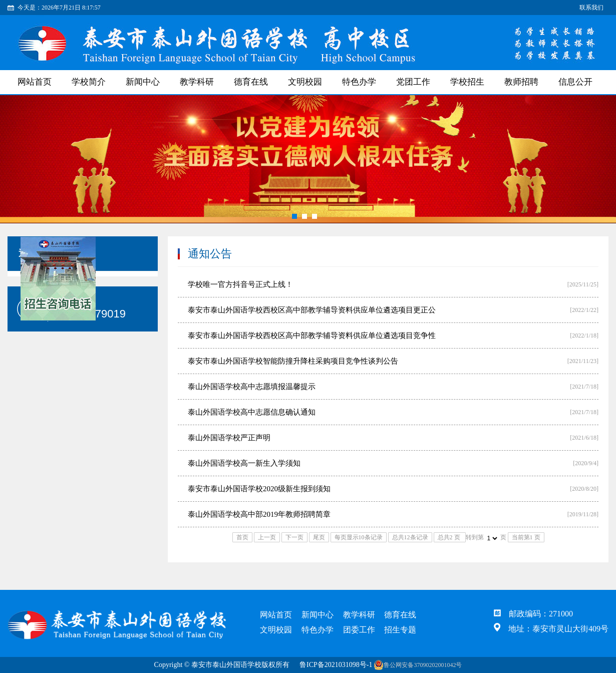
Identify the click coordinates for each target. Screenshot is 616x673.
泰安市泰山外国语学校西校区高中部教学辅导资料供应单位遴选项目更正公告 (312, 314)
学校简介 (89, 82)
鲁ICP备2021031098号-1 (336, 665)
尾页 (319, 537)
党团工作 (413, 82)
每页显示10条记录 (359, 537)
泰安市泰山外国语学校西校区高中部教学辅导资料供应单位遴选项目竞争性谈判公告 (312, 340)
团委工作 (359, 630)
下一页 (294, 537)
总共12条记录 (410, 537)
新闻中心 (143, 82)
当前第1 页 (526, 537)
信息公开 (575, 82)
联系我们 (591, 8)
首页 (242, 537)
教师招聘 (521, 82)
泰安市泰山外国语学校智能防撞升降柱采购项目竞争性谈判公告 (293, 361)
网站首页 (35, 82)
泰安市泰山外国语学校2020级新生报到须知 (259, 489)
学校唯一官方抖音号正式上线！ (240, 284)
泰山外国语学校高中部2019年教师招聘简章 (259, 514)
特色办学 (359, 82)
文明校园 (305, 82)
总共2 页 (450, 537)
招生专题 (400, 630)
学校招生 (467, 82)
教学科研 (197, 82)
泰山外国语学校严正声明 (229, 438)
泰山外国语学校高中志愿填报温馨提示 (252, 387)
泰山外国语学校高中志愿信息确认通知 (252, 412)
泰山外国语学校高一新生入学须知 (244, 463)
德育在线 (251, 82)
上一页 (267, 537)
